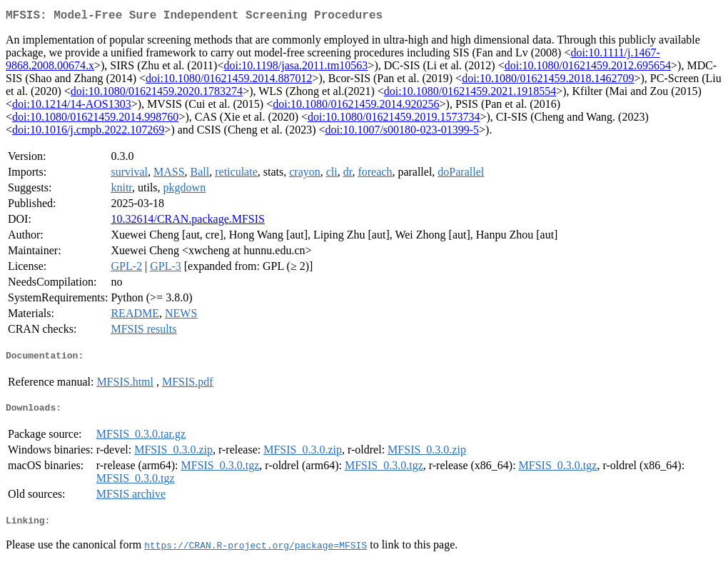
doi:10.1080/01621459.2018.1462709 (548, 81)
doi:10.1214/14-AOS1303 (72, 107)
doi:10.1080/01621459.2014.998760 (95, 120)
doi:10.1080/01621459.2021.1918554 (470, 94)
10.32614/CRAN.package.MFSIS (188, 222)
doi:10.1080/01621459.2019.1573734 (394, 120)
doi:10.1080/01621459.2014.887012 (229, 81)
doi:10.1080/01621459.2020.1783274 (157, 94)
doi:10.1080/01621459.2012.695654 (588, 68)
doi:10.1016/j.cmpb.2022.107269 (88, 132)
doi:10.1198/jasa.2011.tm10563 (295, 68)
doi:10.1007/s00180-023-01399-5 (402, 132)
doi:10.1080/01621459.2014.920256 (356, 107)
